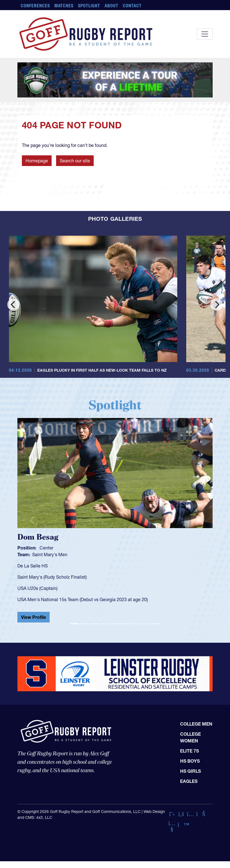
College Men (196, 724)
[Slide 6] (125, 624)
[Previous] (13, 305)
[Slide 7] (135, 624)
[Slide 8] (145, 624)
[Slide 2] (85, 624)
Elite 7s (189, 751)
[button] (32, 520)
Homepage (37, 161)
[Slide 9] (155, 624)
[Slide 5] (115, 624)
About (111, 6)
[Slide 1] (75, 624)
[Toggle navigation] (205, 34)
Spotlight (89, 6)
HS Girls (190, 771)
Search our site (75, 161)
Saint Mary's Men (50, 555)
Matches (64, 6)
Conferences (35, 6)
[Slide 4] (105, 624)
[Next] (217, 305)
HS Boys (190, 761)
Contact (132, 6)
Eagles (189, 781)
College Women (190, 737)
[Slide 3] (95, 624)
